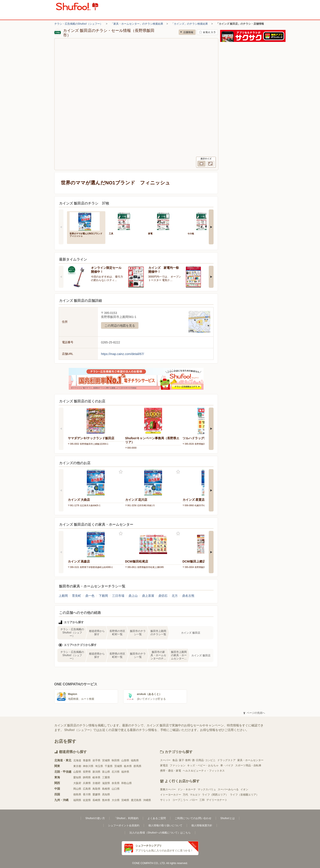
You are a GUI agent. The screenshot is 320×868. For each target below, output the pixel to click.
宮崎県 (125, 800)
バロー (194, 800)
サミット (165, 800)
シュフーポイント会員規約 (124, 825)
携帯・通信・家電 (171, 771)
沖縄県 (147, 800)
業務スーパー (168, 789)
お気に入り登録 (121, 472)
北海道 (77, 760)
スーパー (165, 760)
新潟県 (96, 772)
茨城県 (118, 766)
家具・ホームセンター (250, 760)
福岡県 (77, 800)
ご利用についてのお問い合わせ (193, 818)
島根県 (106, 789)
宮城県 (106, 760)
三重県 (106, 777)
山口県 (116, 789)
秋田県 (116, 760)
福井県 (125, 772)
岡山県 (77, 789)
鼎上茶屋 (148, 596)
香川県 (87, 794)
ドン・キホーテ (187, 789)
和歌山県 (127, 783)
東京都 (77, 766)
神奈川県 (88, 766)
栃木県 (128, 766)
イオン (244, 789)
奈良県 (116, 783)
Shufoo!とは (227, 818)
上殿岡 (63, 596)
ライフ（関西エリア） (215, 795)
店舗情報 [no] (187, 32)
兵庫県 (87, 783)
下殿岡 (103, 596)
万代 (185, 795)
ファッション (178, 765)
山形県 (125, 760)
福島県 (135, 760)
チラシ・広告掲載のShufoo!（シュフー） (78, 24)
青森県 (87, 760)
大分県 (116, 800)
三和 (202, 800)
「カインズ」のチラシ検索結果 (190, 24)
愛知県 (77, 777)
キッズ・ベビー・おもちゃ (203, 765)
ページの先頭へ (254, 713)
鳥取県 (96, 789)
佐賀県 (87, 800)
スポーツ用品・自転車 (248, 765)
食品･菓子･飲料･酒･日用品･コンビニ (194, 760)
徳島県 (77, 794)
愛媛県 (96, 794)
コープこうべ (180, 800)
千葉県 (109, 766)
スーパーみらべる (228, 789)
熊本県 (106, 800)
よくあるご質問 (157, 818)
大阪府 (77, 783)
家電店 (164, 765)
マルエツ (195, 795)
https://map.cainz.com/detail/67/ (122, 354)
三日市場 (118, 596)
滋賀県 (106, 783)
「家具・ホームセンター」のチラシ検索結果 (137, 24)
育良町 (77, 596)
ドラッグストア (226, 760)
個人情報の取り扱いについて (165, 825)
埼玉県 (99, 766)
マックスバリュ (207, 789)
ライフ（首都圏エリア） (244, 795)
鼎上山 (133, 596)
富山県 (106, 772)
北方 (175, 596)
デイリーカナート (217, 800)
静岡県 (87, 777)
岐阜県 (96, 777)
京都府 (96, 783)
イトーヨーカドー (171, 795)
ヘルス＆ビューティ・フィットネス (204, 771)
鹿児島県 (136, 800)
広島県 (87, 789)
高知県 (106, 794)
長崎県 (96, 800)
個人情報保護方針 (202, 825)
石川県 (116, 772)
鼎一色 (90, 596)
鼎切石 (163, 596)
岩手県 (96, 760)
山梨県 (77, 772)
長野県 (87, 772)
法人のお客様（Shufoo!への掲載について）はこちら (160, 833)
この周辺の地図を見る (120, 326)
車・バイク (227, 765)
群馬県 (137, 766)
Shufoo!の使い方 (95, 818)
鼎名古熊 (188, 596)
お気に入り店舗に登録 (207, 32)
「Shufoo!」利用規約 (126, 818)
